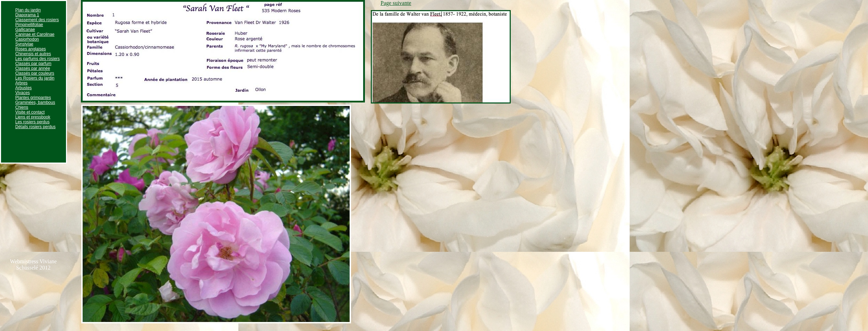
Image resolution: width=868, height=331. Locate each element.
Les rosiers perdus (32, 122)
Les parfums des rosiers (37, 59)
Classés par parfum (33, 64)
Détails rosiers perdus (35, 127)
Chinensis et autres (33, 54)
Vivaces (23, 93)
